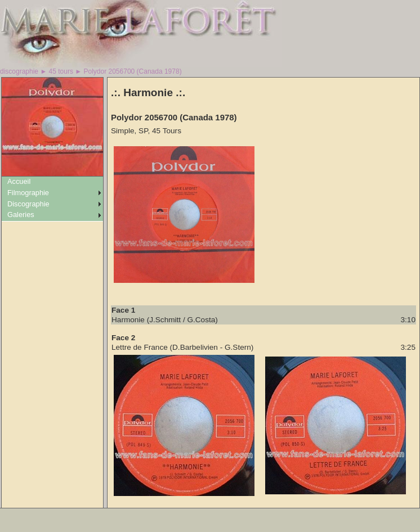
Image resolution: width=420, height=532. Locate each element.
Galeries (21, 215)
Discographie (28, 204)
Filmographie (28, 193)
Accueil (19, 181)
